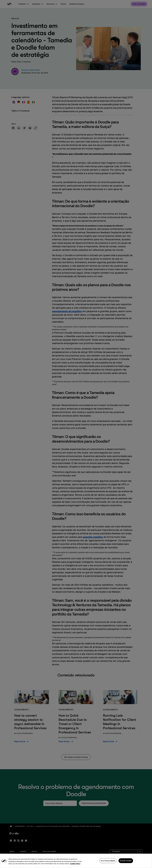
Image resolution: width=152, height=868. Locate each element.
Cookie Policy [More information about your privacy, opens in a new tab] (75, 865)
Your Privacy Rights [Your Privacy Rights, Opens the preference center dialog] (108, 862)
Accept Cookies (126, 862)
